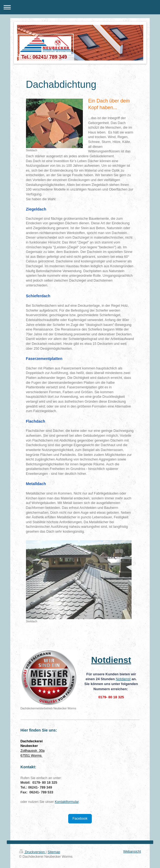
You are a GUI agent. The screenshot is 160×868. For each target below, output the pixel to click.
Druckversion (32, 852)
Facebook (80, 819)
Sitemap (54, 852)
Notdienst (123, 679)
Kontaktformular (67, 802)
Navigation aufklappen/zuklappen (80, 7)
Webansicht (132, 852)
